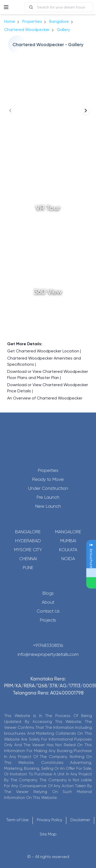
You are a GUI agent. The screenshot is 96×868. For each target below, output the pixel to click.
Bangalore (28, 532)
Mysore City (28, 550)
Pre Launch (48, 497)
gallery (63, 30)
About (48, 602)
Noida (68, 559)
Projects (48, 620)
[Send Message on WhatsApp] (91, 583)
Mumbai (68, 541)
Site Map (48, 834)
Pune (28, 568)
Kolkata (68, 550)
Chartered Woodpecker (27, 30)
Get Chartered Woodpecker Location (43, 351)
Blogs (48, 593)
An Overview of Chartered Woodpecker (45, 398)
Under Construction (48, 488)
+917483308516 (48, 645)
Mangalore (68, 532)
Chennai (28, 559)
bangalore (59, 21)
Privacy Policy (50, 820)
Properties (32, 21)
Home (10, 21)
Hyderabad (28, 541)
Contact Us (48, 611)
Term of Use (17, 820)
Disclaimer (80, 820)
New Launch (48, 506)
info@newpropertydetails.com (48, 654)
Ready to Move (48, 479)
